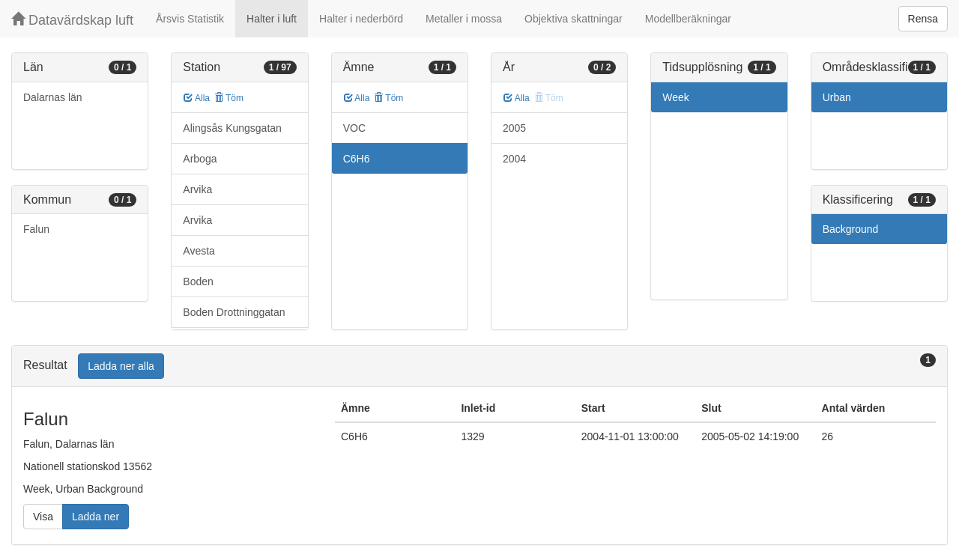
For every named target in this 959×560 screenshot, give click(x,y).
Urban (837, 97)
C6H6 (357, 159)
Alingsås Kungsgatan (232, 128)
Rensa (923, 19)
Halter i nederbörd (361, 19)
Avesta (199, 251)
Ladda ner (96, 517)
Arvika (197, 189)
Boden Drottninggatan (234, 312)
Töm (229, 98)
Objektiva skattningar (574, 19)
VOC (354, 128)
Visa (43, 517)
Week (676, 97)
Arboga (200, 159)
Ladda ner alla (121, 366)
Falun (36, 229)
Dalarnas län (53, 97)
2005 (514, 128)
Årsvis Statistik (190, 19)
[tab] (479, 366)
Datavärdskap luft (72, 20)
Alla (197, 98)
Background (851, 229)
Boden (198, 281)
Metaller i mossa (464, 19)
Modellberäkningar (688, 19)
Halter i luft (272, 19)
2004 (514, 159)
